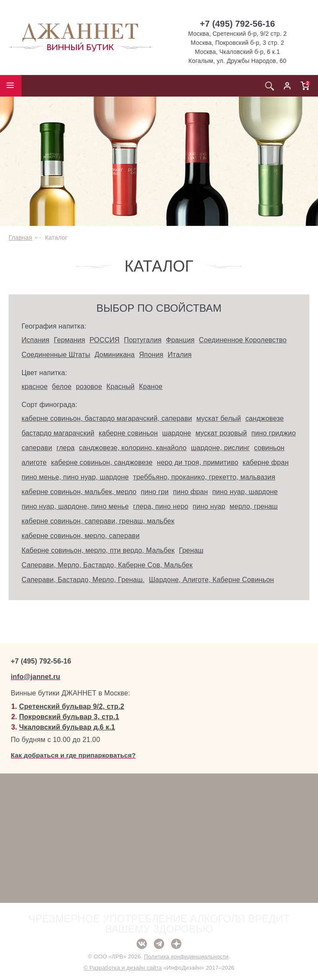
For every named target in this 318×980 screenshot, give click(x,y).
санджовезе (264, 418)
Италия (179, 355)
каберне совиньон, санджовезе (102, 462)
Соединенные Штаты (56, 355)
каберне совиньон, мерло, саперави (81, 536)
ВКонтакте (142, 944)
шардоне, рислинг (220, 448)
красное (35, 387)
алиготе (34, 462)
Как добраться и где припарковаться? (73, 755)
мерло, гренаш (254, 506)
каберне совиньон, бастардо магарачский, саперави (107, 418)
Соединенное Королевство (243, 340)
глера (65, 448)
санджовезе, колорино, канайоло (133, 448)
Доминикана (114, 355)
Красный (121, 387)
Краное (151, 387)
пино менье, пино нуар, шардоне (75, 477)
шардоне (176, 433)
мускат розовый (221, 433)
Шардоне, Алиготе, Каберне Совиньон (212, 580)
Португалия (143, 340)
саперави (37, 448)
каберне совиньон (128, 433)
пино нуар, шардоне (245, 492)
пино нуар (209, 506)
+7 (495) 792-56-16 (238, 24)
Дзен (176, 944)
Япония (151, 355)
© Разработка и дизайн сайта (123, 968)
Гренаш (191, 550)
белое (62, 387)
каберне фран (266, 462)
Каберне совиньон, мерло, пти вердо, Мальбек (98, 550)
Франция (180, 340)
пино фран (190, 492)
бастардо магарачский (58, 433)
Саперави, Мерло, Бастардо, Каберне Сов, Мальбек (107, 565)
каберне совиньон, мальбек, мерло (79, 492)
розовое (89, 387)
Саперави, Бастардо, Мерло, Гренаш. (83, 580)
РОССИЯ (105, 340)
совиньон (270, 448)
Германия (70, 340)
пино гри (155, 492)
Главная (20, 238)
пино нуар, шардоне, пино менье (75, 506)
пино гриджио (273, 433)
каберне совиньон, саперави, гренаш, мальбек (98, 521)
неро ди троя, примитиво (198, 462)
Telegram (159, 944)
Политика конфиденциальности (186, 957)
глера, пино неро (161, 506)
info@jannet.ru (36, 677)
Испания (36, 340)
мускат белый (219, 418)
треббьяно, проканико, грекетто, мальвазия (204, 477)
